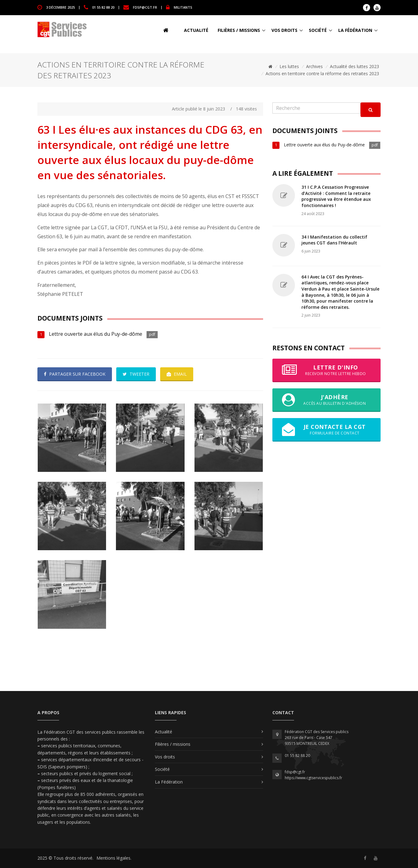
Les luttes (289, 66)
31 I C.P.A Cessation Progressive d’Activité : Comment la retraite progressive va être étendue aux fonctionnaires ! (336, 196)
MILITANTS (183, 7)
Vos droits (284, 30)
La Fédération (355, 30)
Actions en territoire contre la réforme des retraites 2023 (322, 73)
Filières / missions (239, 30)
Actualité (196, 30)
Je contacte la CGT (326, 430)
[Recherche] (316, 108)
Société (318, 30)
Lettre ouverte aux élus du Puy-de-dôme (96, 334)
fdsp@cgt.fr (145, 7)
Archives (314, 66)
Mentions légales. (114, 858)
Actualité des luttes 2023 (354, 66)
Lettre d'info (326, 370)
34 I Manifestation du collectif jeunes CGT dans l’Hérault (334, 240)
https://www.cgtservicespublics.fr (313, 778)
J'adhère (326, 400)
